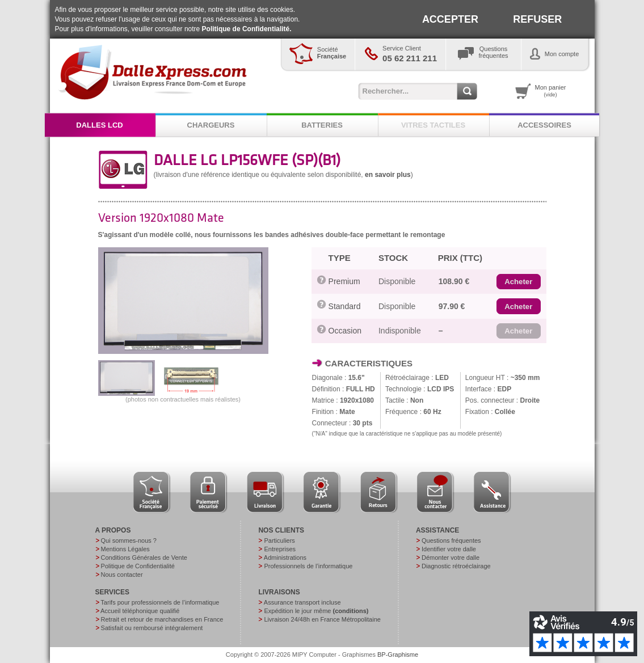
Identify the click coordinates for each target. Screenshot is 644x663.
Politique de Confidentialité (138, 566)
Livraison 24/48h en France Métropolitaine (322, 619)
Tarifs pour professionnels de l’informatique (160, 602)
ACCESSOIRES (544, 125)
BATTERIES (322, 125)
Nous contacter (122, 575)
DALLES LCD (99, 125)
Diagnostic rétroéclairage (456, 566)
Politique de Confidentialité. (247, 29)
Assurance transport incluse (302, 602)
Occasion (345, 331)
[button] (518, 282)
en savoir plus (388, 175)
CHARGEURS (211, 125)
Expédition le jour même (316, 611)
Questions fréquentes (451, 540)
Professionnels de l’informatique (308, 566)
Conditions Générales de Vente (144, 558)
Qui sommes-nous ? (129, 540)
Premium (344, 281)
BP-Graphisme (398, 654)
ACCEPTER (450, 19)
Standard (345, 306)
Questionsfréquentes (494, 52)
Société (332, 53)
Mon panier (551, 91)
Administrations (285, 558)
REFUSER (537, 19)
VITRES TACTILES (433, 125)
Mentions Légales (125, 549)
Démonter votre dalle (451, 558)
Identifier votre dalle (449, 549)
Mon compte (562, 54)
